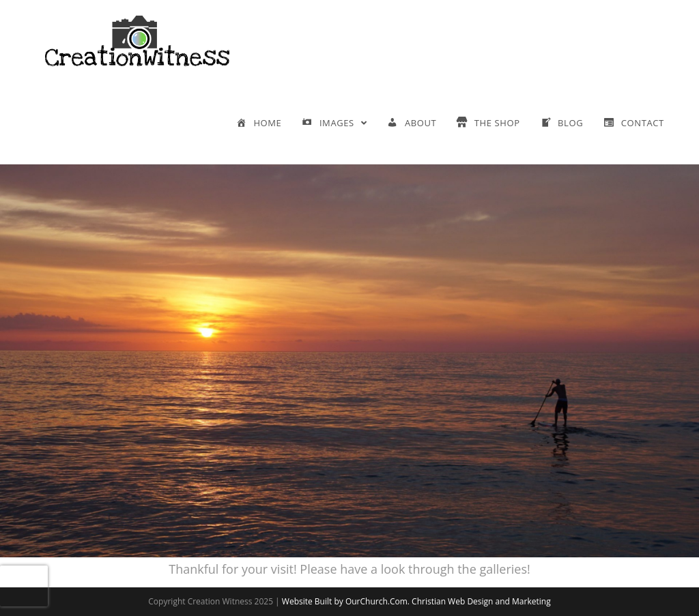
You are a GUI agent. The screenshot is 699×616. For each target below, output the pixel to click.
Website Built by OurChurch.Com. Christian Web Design (389, 601)
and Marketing (523, 601)
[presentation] (24, 586)
